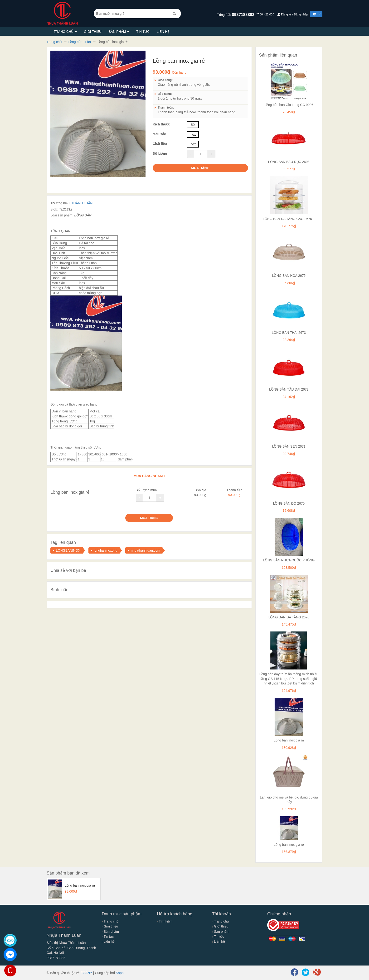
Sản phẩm (119, 32)
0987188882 (244, 15)
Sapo (120, 973)
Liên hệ (163, 32)
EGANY (86, 973)
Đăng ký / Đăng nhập (293, 14)
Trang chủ (65, 32)
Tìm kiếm (165, 921)
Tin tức (143, 32)
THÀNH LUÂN (82, 203)
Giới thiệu (93, 32)
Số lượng (160, 153)
